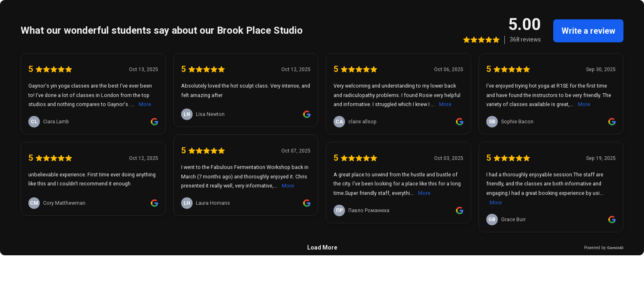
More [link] (145, 104)
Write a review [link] (588, 31)
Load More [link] (322, 247)
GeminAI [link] (615, 248)
